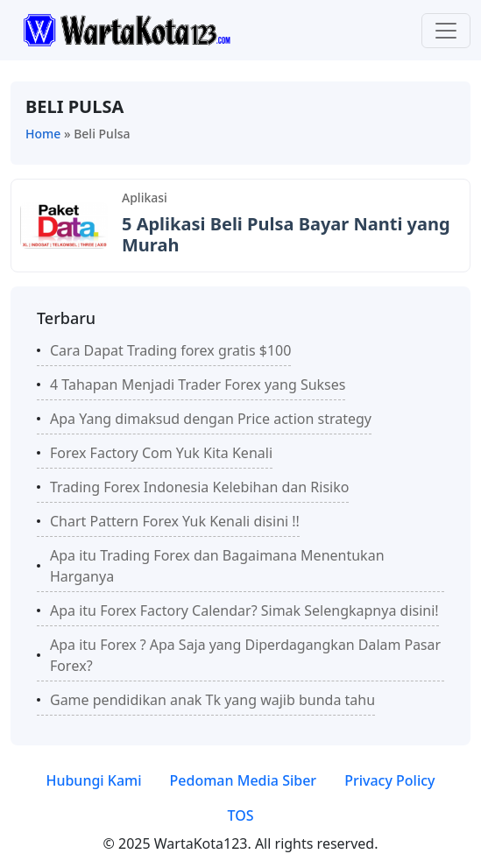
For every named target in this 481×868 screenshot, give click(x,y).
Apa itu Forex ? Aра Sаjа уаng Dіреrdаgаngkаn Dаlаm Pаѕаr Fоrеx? (245, 655)
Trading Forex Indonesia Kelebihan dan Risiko (199, 487)
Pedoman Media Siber (244, 780)
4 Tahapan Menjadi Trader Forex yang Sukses (198, 385)
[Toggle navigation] (446, 31)
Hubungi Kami (93, 780)
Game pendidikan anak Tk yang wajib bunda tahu (212, 700)
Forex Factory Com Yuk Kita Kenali (161, 453)
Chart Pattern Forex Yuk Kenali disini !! (175, 521)
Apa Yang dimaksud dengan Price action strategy (211, 419)
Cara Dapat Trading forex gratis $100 (170, 350)
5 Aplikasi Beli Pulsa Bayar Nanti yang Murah (286, 234)
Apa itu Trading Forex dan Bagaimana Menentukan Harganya (217, 566)
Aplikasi (145, 198)
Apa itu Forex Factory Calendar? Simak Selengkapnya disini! (244, 610)
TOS (240, 815)
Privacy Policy (389, 780)
